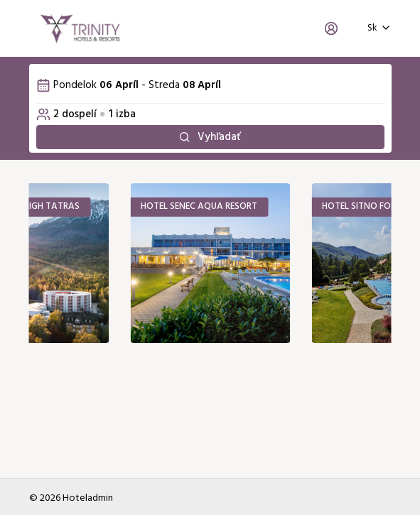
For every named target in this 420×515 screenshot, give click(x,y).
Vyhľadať (210, 137)
